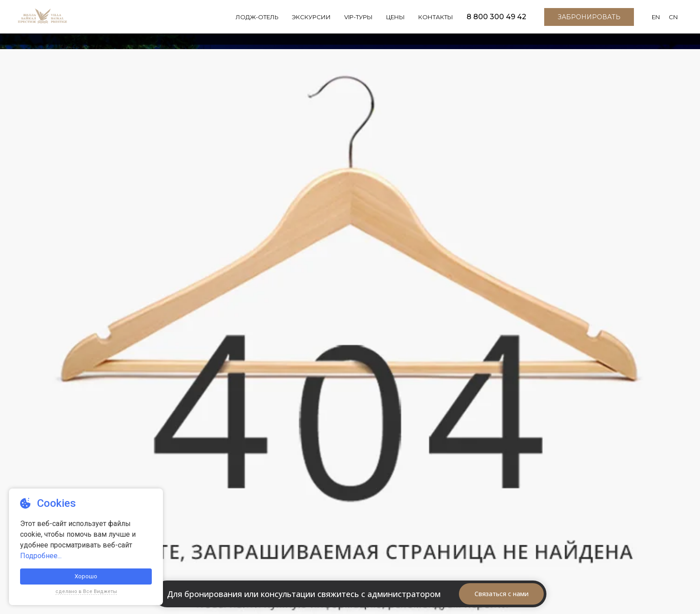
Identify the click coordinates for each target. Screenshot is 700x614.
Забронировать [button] (588, 22)
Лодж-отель (251, 22)
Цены (393, 22)
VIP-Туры (354, 22)
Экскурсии (306, 22)
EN (655, 23)
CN (673, 23)
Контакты (434, 22)
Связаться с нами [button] (502, 594)
